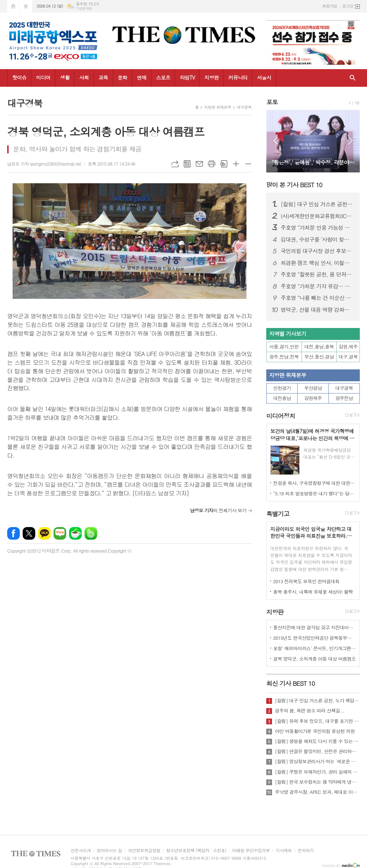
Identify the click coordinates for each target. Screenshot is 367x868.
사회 (84, 77)
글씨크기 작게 (248, 164)
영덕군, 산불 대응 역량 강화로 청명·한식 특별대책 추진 (317, 310)
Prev (275, 141)
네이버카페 (75, 533)
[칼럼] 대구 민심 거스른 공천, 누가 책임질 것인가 (317, 204)
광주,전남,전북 (284, 357)
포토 (272, 102)
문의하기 (306, 851)
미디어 (43, 77)
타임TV (187, 77)
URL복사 (175, 164)
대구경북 (244, 107)
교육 (103, 77)
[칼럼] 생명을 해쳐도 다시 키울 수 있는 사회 (317, 741)
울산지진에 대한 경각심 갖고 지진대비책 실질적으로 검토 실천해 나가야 (314, 627)
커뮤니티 (238, 77)
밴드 (91, 533)
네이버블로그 (60, 533)
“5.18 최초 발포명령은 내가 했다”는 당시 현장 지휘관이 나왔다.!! (314, 493)
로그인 (348, 6)
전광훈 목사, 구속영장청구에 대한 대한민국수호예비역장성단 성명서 (314, 483)
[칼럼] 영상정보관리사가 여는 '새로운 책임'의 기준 (317, 761)
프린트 (212, 164)
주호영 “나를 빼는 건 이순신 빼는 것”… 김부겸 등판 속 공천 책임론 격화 (317, 298)
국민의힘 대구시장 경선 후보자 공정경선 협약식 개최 (317, 251)
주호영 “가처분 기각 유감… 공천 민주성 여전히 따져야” (317, 286)
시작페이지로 (13, 6)
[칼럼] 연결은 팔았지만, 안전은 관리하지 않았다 (317, 751)
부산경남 (313, 388)
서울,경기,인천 (284, 347)
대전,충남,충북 (319, 347)
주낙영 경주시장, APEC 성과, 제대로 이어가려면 (317, 792)
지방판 (211, 77)
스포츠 (163, 77)
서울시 (264, 77)
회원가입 (330, 6)
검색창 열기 (353, 78)
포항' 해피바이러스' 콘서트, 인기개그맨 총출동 (314, 648)
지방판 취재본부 (218, 107)
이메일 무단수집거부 (251, 851)
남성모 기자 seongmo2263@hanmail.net (44, 164)
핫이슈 (19, 77)
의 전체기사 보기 (218, 510)
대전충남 (282, 398)
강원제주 (313, 398)
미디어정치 (281, 416)
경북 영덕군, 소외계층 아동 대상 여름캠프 (314, 659)
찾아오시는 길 (109, 851)
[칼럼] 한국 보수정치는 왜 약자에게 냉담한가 (317, 782)
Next (351, 141)
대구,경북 (348, 357)
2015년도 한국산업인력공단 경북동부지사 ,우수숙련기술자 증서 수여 (314, 638)
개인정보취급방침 (144, 851)
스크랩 (224, 164)
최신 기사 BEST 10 (291, 683)
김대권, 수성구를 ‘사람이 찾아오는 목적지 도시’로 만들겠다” (317, 239)
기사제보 (284, 851)
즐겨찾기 (26, 6)
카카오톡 (44, 533)
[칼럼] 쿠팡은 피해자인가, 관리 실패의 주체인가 (317, 772)
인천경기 (282, 388)
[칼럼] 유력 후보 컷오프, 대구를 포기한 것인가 (317, 721)
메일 (199, 164)
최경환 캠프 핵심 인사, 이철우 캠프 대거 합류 (317, 263)
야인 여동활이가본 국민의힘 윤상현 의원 (315, 731)
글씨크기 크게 (236, 164)
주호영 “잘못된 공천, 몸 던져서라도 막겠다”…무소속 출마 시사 (317, 274)
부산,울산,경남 (319, 357)
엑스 (29, 533)
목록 (187, 164)
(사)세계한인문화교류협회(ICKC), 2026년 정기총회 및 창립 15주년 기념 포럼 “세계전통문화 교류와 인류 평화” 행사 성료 (317, 216)
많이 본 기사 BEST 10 (294, 185)
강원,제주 (348, 347)
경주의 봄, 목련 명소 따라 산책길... (310, 711)
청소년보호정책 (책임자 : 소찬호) (196, 851)
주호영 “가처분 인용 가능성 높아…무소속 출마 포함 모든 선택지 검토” (317, 228)
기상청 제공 (84, 8)
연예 (141, 77)
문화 (122, 77)
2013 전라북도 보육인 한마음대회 (306, 581)
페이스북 (13, 533)
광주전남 (344, 398)
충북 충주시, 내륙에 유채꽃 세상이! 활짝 (313, 592)
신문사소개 (81, 851)
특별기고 (278, 514)
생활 (65, 77)
